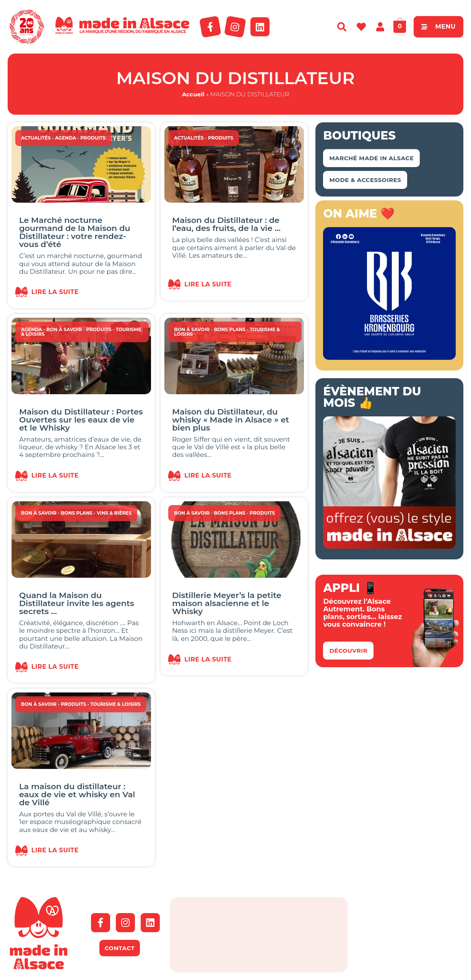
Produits (93, 138)
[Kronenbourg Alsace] (389, 358)
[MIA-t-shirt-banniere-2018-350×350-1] (389, 546)
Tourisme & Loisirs (115, 704)
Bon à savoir (64, 329)
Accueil (193, 94)
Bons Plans (230, 329)
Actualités (36, 138)
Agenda (66, 138)
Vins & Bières (114, 513)
